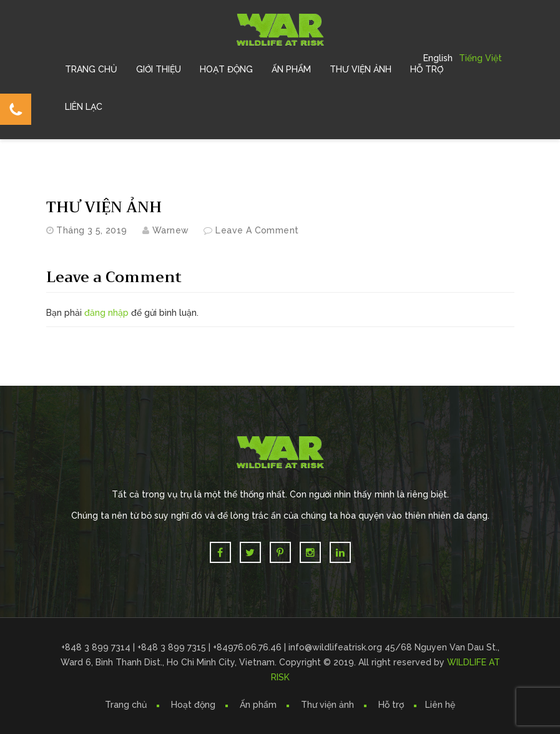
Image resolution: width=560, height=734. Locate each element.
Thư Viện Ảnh (361, 69)
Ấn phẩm (258, 705)
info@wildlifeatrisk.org (336, 647)
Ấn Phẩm (291, 69)
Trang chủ (91, 69)
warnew (171, 230)
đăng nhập (106, 313)
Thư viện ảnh (327, 705)
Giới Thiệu (159, 69)
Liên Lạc (84, 107)
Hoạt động (193, 705)
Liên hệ (440, 705)
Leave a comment (257, 230)
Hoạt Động (226, 69)
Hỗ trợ (427, 69)
